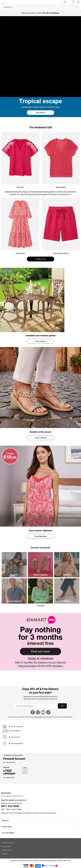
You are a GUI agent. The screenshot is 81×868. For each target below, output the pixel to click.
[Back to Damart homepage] (8, 2)
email (15, 803)
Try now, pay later (17, 726)
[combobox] (40, 7)
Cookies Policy (7, 850)
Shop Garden (40, 341)
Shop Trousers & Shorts (61, 253)
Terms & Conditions (8, 843)
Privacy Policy (6, 846)
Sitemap (4, 854)
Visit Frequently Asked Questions (12, 796)
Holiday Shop (41, 259)
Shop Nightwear (41, 536)
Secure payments (17, 743)
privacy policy (38, 717)
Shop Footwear (41, 438)
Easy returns (15, 737)
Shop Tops (20, 187)
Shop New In (41, 113)
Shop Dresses (20, 253)
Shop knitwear (61, 187)
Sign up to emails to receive (40, 13)
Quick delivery (16, 731)
